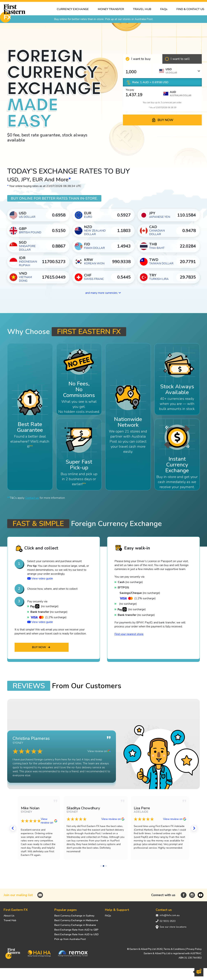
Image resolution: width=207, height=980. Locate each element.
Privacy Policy (194, 949)
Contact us (32, 498)
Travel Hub (10, 920)
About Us (9, 916)
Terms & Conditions (174, 949)
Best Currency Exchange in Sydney (74, 916)
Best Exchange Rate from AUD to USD (76, 934)
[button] (14, 833)
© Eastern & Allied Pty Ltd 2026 (145, 949)
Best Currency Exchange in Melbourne (76, 920)
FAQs (108, 916)
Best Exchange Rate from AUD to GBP (76, 930)
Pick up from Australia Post (70, 939)
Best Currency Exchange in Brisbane (75, 925)
